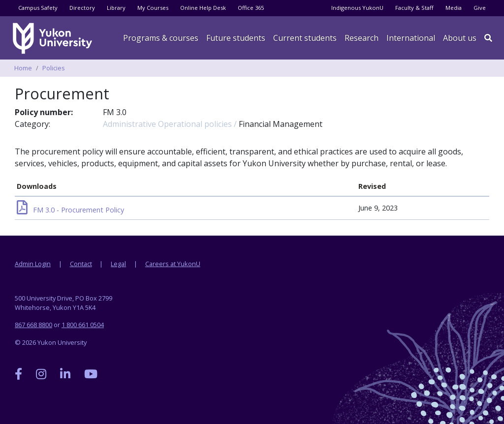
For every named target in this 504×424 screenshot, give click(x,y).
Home (23, 68)
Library (116, 8)
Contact (81, 264)
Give (480, 8)
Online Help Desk (203, 8)
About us (460, 38)
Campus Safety (38, 8)
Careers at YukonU (173, 264)
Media (454, 8)
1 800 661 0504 (83, 325)
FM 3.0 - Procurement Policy (70, 210)
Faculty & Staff (414, 8)
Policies (54, 68)
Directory (82, 8)
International (411, 38)
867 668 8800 (33, 325)
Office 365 (251, 8)
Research (362, 38)
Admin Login (33, 264)
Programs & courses (161, 38)
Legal (118, 264)
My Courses (153, 8)
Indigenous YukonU (357, 8)
